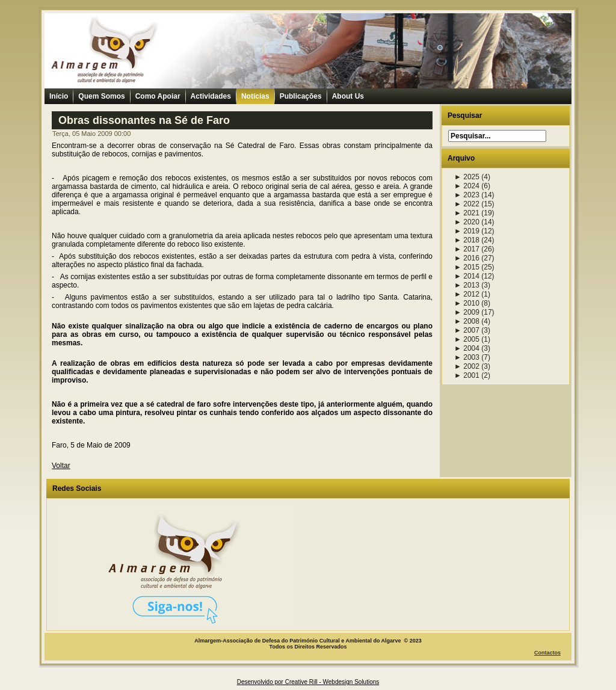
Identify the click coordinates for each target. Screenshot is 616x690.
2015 (467, 267)
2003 (467, 357)
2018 (467, 240)
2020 (467, 222)
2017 (467, 249)
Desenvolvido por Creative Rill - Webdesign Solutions (308, 682)
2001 (467, 375)
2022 (467, 204)
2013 (467, 285)
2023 (467, 195)
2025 (467, 177)
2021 (467, 213)
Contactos (547, 653)
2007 (467, 330)
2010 (467, 303)
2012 (467, 294)
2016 (467, 258)
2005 (467, 339)
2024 (467, 186)
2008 (467, 321)
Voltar (61, 466)
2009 (467, 312)
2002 (467, 366)
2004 (467, 348)
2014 (467, 276)
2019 (467, 231)
